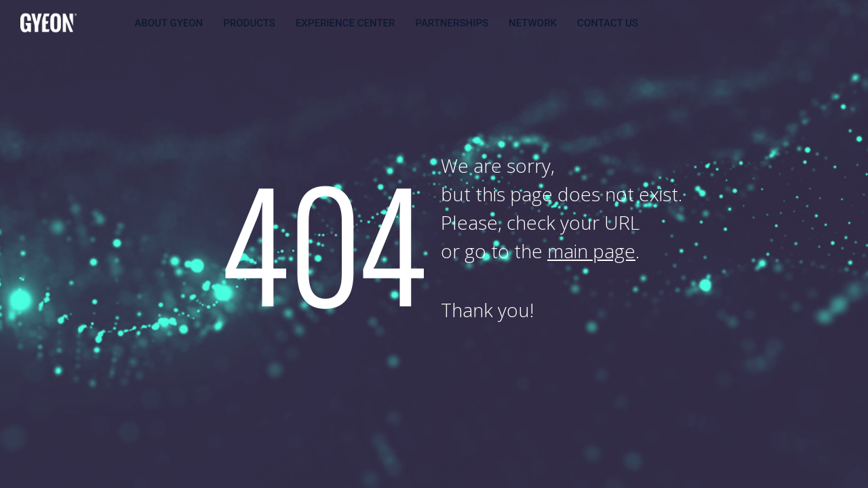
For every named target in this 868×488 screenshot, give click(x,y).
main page (591, 251)
